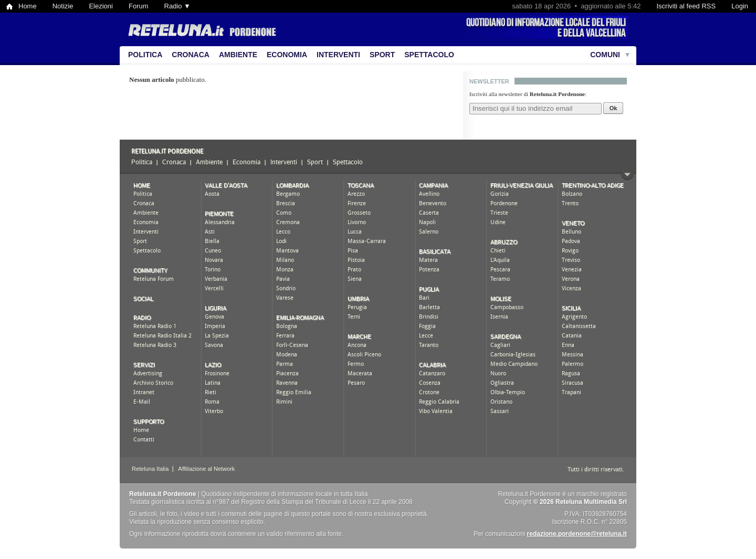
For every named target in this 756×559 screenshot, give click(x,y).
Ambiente (238, 55)
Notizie (63, 6)
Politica (145, 55)
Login (740, 6)
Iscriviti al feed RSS (686, 6)
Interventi (338, 55)
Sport (382, 55)
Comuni (605, 55)
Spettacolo (429, 55)
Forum (139, 6)
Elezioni (101, 6)
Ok (613, 108)
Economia (287, 55)
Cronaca (191, 55)
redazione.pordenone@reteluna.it (577, 534)
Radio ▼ (177, 6)
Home (28, 6)
